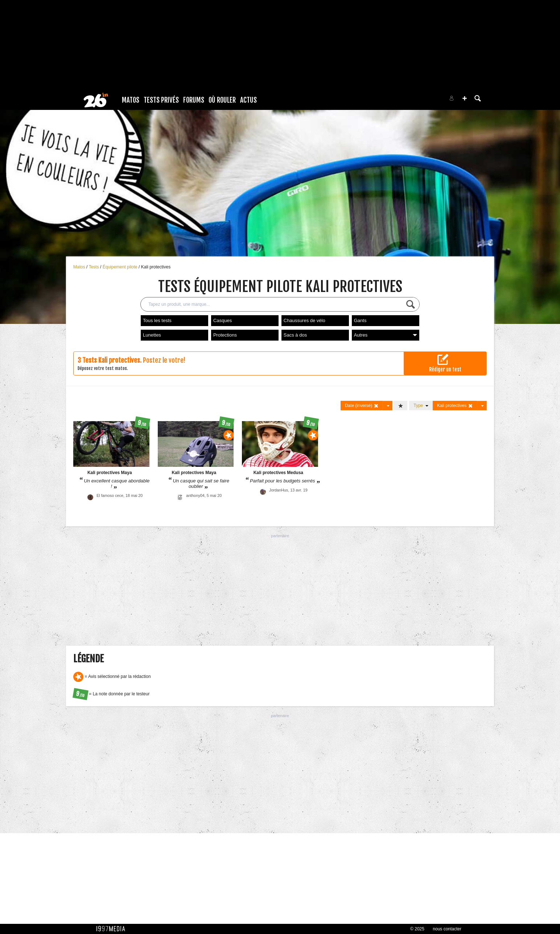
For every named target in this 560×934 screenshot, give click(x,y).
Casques (223, 320)
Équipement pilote (121, 267)
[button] (465, 98)
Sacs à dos (295, 335)
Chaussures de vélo (304, 320)
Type (421, 406)
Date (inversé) (362, 406)
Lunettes (152, 335)
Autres (386, 335)
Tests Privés (161, 100)
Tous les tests (157, 320)
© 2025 (417, 929)
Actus (248, 100)
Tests (94, 267)
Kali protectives (156, 267)
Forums (194, 100)
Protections (225, 335)
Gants (360, 320)
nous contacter (447, 929)
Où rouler (222, 100)
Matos (131, 100)
